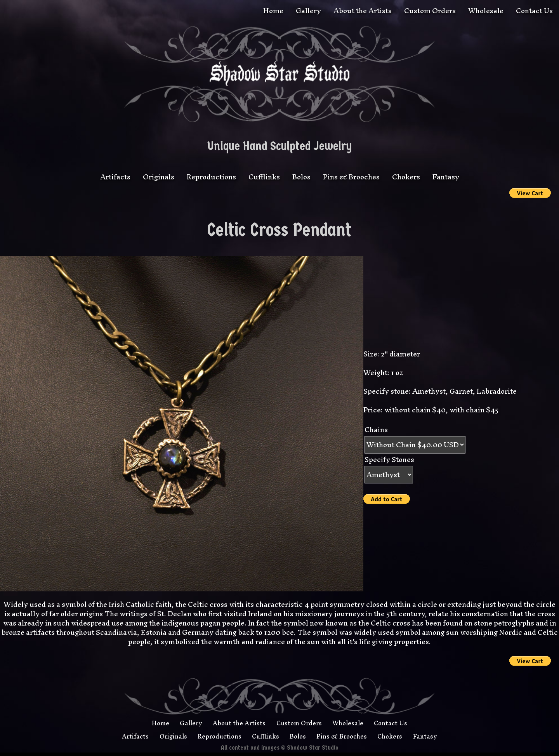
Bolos (301, 177)
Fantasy (446, 177)
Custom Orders (430, 11)
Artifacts (115, 177)
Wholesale (486, 11)
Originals (159, 177)
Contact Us (534, 11)
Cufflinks (264, 177)
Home (273, 11)
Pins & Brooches (351, 177)
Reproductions (211, 177)
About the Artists (363, 11)
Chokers (406, 177)
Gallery (308, 11)
